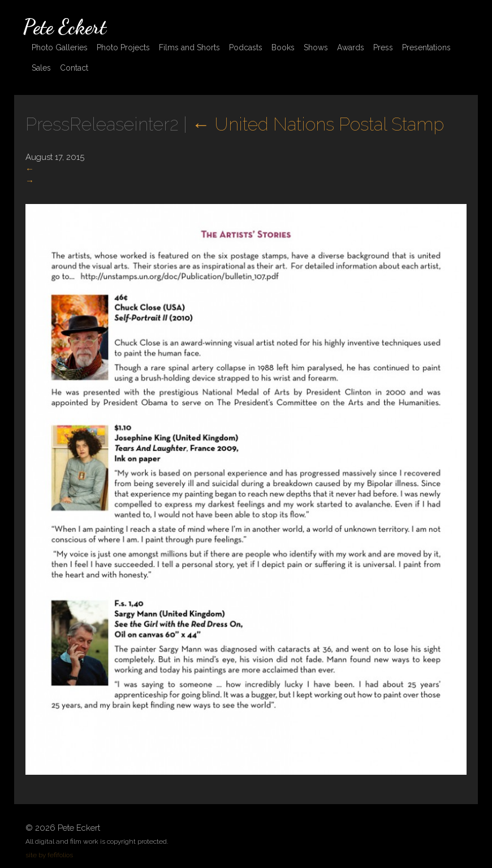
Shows (316, 47)
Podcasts (246, 47)
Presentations (426, 47)
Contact (74, 68)
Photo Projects (123, 47)
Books (283, 47)
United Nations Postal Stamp (318, 124)
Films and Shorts (189, 47)
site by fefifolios (49, 855)
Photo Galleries (60, 47)
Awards (351, 47)
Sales (41, 68)
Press (383, 47)
